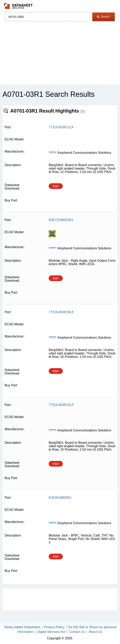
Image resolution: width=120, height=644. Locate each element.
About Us (95, 632)
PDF (56, 186)
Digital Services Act (51, 632)
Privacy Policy (54, 627)
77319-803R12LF (61, 127)
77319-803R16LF (61, 312)
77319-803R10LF (61, 405)
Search (103, 17)
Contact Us (77, 632)
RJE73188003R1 (61, 220)
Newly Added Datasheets (22, 627)
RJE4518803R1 (60, 498)
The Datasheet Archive (18, 6)
